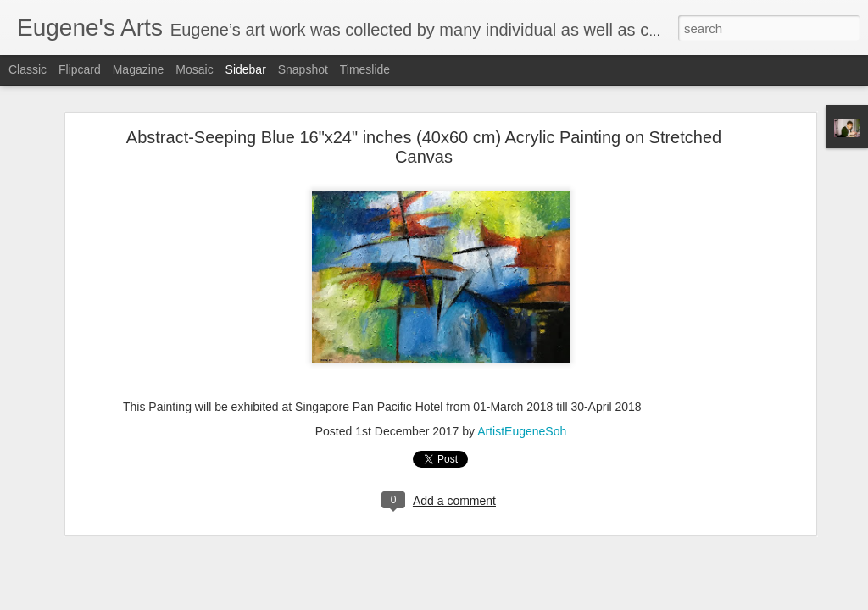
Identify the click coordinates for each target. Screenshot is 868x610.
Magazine (139, 69)
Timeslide (365, 69)
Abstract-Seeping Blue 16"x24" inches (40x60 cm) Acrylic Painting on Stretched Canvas (424, 139)
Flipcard (80, 69)
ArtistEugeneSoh (522, 424)
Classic (28, 69)
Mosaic (194, 69)
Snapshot (303, 69)
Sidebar (246, 69)
